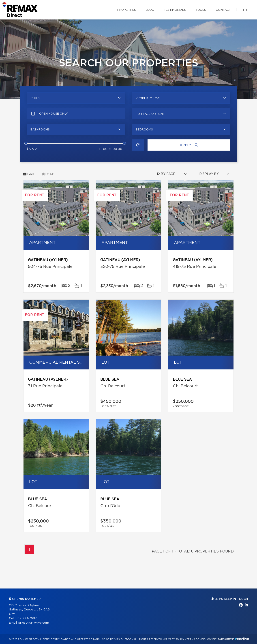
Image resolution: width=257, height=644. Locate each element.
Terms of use (196, 639)
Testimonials (175, 10)
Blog (150, 10)
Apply (189, 145)
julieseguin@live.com (34, 623)
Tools (201, 10)
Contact (223, 10)
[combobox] (76, 98)
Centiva (242, 639)
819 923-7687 (27, 618)
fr (245, 10)
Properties (127, 10)
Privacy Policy (174, 639)
